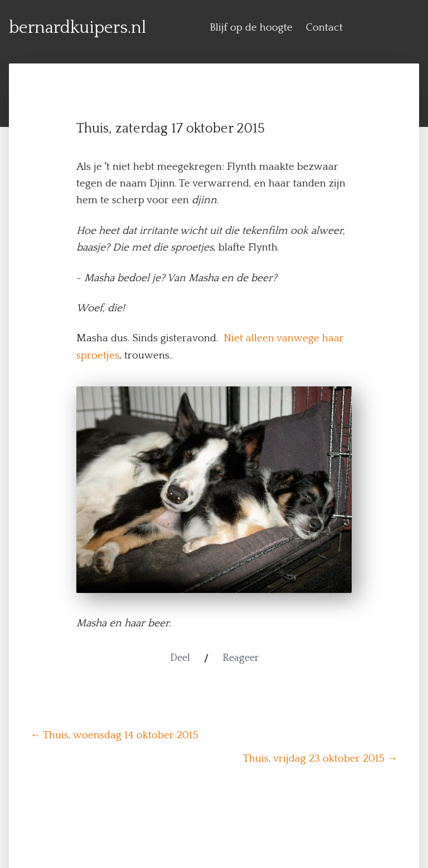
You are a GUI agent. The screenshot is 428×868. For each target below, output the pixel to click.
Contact (324, 28)
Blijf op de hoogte (251, 28)
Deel (180, 658)
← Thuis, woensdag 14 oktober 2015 (114, 735)
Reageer (240, 658)
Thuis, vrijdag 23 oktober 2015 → (320, 759)
